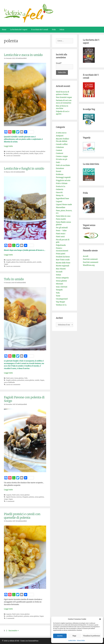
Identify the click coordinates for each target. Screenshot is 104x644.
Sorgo (6, 499)
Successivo (14, 631)
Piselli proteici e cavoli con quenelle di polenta (22, 516)
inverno (19, 497)
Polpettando (61, 245)
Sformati (60, 284)
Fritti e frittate (62, 183)
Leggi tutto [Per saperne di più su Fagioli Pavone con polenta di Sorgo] (8, 490)
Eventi (59, 171)
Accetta (60, 636)
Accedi (86, 256)
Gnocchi (59, 192)
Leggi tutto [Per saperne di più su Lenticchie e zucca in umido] (8, 146)
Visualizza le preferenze (92, 636)
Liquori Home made (64, 205)
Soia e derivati (62, 287)
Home (4, 30)
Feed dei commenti (91, 262)
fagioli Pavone (11, 497)
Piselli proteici (18, 616)
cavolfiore (9, 616)
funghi (8, 262)
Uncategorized (62, 299)
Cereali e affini (62, 144)
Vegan (36, 153)
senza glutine (24, 153)
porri (34, 262)
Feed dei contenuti (90, 259)
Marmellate (61, 207)
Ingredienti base (63, 198)
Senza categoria (62, 278)
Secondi (33, 151)
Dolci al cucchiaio (63, 165)
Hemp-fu (60, 195)
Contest (59, 150)
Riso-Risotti (61, 269)
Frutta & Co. (61, 186)
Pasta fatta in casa (63, 216)
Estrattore (60, 168)
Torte (58, 296)
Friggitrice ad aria (63, 180)
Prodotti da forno (63, 257)
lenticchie (9, 153)
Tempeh (59, 290)
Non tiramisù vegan (64, 97)
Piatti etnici (61, 234)
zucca (41, 153)
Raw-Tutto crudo (63, 260)
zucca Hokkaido (9, 382)
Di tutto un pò (62, 159)
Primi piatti (61, 254)
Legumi (18, 151)
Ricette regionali (63, 266)
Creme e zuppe (62, 156)
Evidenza (60, 174)
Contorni (60, 153)
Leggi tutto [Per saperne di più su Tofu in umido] (8, 373)
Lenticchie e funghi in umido (24, 168)
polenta (16, 153)
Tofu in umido (14, 279)
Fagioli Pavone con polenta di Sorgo (24, 399)
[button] (100, 619)
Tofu (26, 378)
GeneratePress (33, 641)
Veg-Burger (61, 302)
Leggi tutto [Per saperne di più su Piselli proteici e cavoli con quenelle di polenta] (8, 609)
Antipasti (60, 136)
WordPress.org (89, 265)
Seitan (59, 275)
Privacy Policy (81, 640)
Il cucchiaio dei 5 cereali (40, 30)
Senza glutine (41, 151)
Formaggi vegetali (63, 177)
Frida (54, 30)
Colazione (60, 147)
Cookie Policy (72, 640)
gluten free (15, 262)
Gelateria (60, 189)
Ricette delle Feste (63, 263)
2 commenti (10, 618)
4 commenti (10, 501)
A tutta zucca (11, 151)
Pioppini (25, 497)
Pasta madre (61, 219)
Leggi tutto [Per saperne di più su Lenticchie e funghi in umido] (8, 255)
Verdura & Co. (61, 305)
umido (31, 153)
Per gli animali (62, 228)
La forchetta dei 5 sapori (19, 30)
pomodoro (21, 380)
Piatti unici (25, 151)
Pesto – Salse (61, 231)
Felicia (62, 30)
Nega (74, 636)
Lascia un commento (13, 156)
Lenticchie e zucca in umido (23, 55)
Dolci (58, 162)
